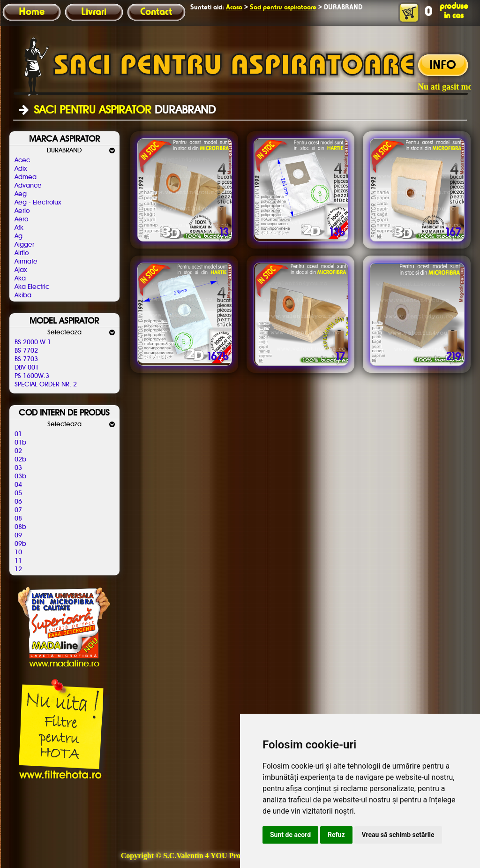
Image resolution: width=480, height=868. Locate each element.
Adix (21, 169)
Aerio (22, 211)
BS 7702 (26, 351)
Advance (28, 186)
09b (20, 544)
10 (18, 552)
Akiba (23, 295)
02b (20, 460)
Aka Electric (32, 287)
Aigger (24, 245)
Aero (21, 219)
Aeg (21, 194)
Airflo (22, 253)
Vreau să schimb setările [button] (398, 835)
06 (18, 502)
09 (18, 536)
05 (18, 493)
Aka (20, 279)
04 (18, 485)
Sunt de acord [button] (290, 835)
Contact (156, 12)
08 (18, 519)
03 (18, 468)
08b (20, 527)
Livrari (94, 12)
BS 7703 (26, 359)
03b (20, 476)
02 (18, 451)
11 (18, 561)
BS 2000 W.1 (33, 342)
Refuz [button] (336, 835)
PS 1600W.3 (32, 376)
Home (32, 12)
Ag (19, 236)
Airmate (26, 262)
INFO (443, 66)
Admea (26, 177)
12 (18, 569)
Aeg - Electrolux (38, 203)
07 (18, 510)
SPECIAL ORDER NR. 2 (46, 385)
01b (20, 443)
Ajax (21, 270)
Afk (19, 228)
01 (18, 434)
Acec (22, 160)
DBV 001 (27, 368)
